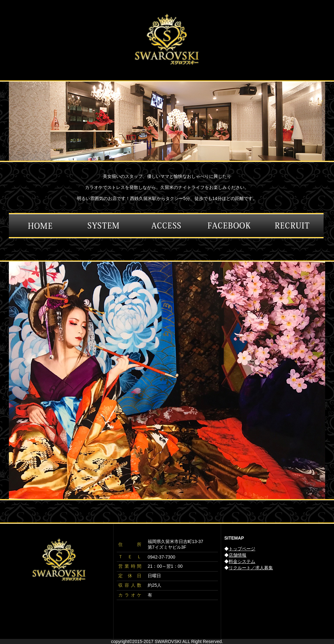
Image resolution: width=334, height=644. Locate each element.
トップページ (242, 549)
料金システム (242, 561)
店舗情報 (238, 555)
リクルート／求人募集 (251, 568)
